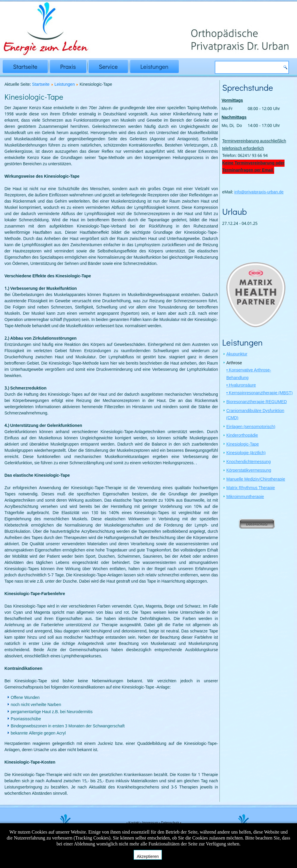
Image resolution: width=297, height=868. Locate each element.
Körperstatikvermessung (249, 471)
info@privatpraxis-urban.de (259, 192)
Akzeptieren (148, 856)
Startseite (25, 66)
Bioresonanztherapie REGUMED (257, 403)
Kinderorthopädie (242, 436)
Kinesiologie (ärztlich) (246, 454)
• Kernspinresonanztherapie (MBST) (259, 394)
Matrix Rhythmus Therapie (251, 489)
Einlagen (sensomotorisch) (251, 427)
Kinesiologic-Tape (243, 445)
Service (108, 66)
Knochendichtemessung (248, 462)
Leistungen (154, 66)
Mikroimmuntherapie (245, 497)
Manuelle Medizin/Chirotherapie (256, 480)
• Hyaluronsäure (241, 386)
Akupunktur (237, 355)
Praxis (68, 66)
